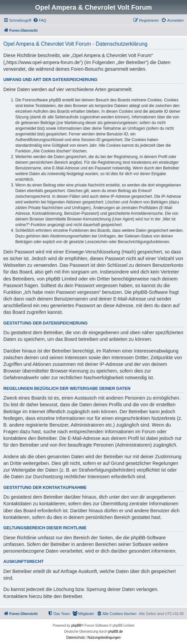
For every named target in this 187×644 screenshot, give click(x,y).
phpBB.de (115, 631)
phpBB (76, 625)
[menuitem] (40, 20)
